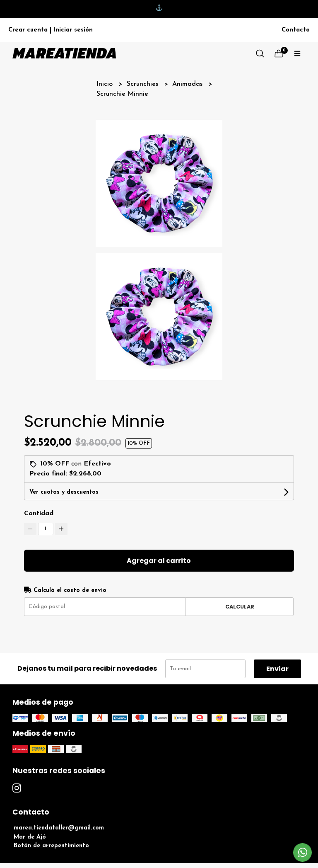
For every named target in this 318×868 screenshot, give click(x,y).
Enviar (277, 669)
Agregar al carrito (159, 561)
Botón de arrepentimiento (51, 846)
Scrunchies (143, 84)
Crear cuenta (28, 30)
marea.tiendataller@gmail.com (59, 828)
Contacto (296, 30)
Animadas (188, 84)
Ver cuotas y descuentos (64, 492)
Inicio (106, 84)
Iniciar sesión (73, 30)
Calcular (240, 607)
